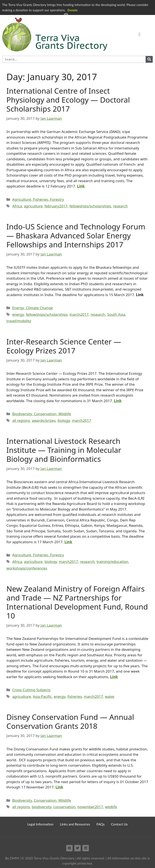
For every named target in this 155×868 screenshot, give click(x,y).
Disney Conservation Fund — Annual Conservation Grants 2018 (70, 721)
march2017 (79, 314)
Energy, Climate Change (32, 308)
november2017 (90, 807)
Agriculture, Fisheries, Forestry (38, 199)
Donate (73, 10)
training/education (112, 562)
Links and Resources (75, 824)
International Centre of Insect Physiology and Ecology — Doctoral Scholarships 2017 (68, 100)
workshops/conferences (27, 568)
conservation (64, 807)
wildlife (111, 807)
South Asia (116, 314)
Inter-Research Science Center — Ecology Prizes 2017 (64, 346)
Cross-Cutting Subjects (31, 690)
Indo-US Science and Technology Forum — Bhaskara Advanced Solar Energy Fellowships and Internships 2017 (76, 235)
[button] (140, 34)
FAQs (101, 824)
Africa (17, 206)
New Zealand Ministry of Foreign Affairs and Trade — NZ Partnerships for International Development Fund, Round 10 (77, 602)
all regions (21, 420)
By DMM (12, 858)
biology (64, 420)
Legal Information (40, 824)
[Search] (149, 59)
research (120, 206)
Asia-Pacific (42, 696)
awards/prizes (44, 420)
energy (18, 314)
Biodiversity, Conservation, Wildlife (42, 414)
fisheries (75, 696)
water (110, 696)
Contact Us (119, 824)
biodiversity (42, 807)
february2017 (56, 206)
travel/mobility (19, 321)
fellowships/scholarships (90, 206)
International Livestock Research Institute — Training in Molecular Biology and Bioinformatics (64, 450)
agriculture (33, 206)
